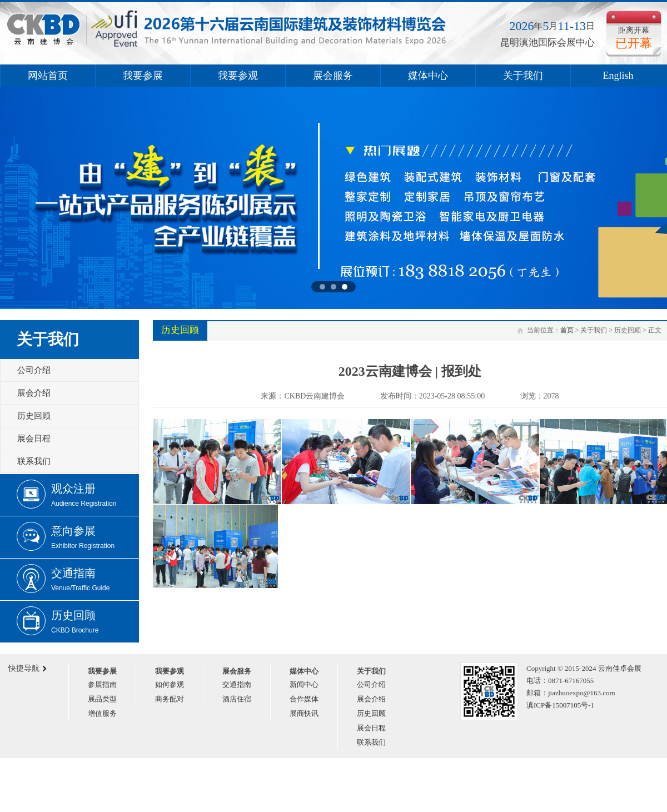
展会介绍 (34, 393)
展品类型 (102, 699)
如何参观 (170, 684)
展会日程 (34, 439)
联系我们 (34, 461)
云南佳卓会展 (620, 668)
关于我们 (523, 76)
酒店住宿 (237, 699)
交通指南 (237, 684)
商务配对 (170, 699)
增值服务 (102, 713)
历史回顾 (34, 416)
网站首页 (48, 76)
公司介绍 (34, 370)
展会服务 (333, 76)
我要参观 (238, 76)
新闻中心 (304, 684)
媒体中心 (428, 76)
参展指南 (102, 684)
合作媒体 (304, 699)
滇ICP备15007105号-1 (560, 705)
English (618, 76)
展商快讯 (304, 713)
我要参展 (143, 76)
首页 (567, 330)
